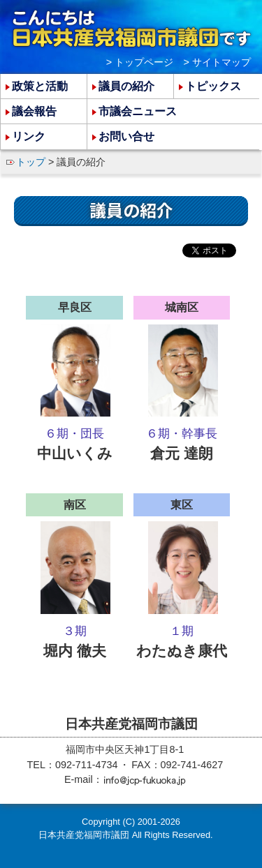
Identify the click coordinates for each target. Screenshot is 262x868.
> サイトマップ (217, 62)
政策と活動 (40, 86)
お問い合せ (126, 136)
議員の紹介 (126, 86)
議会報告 (34, 111)
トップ (31, 162)
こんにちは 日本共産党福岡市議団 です (131, 29)
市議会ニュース (138, 111)
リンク (29, 136)
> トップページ (140, 62)
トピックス (213, 86)
